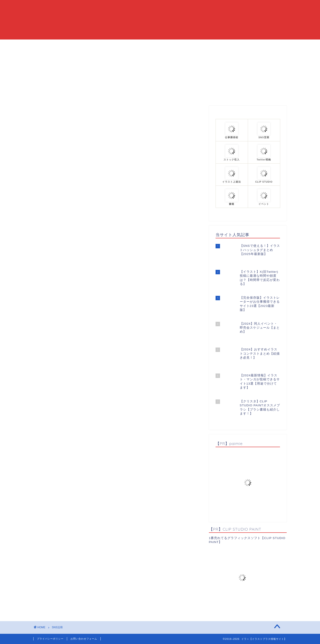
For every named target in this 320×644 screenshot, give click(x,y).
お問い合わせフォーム (84, 639)
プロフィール (208, 45)
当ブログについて (136, 45)
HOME (107, 45)
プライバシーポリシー (50, 639)
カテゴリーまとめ (174, 45)
